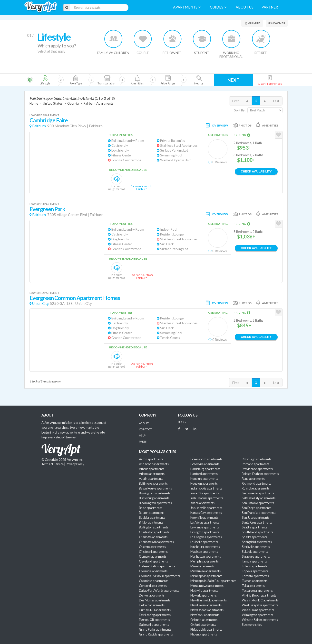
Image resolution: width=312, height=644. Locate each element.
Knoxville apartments (204, 517)
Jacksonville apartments (206, 508)
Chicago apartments (152, 547)
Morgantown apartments (207, 586)
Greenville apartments (205, 464)
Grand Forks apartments (155, 629)
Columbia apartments (153, 571)
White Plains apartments (258, 610)
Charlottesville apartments (156, 542)
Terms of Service (52, 464)
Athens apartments (151, 469)
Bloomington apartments (155, 503)
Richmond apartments (256, 483)
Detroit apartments (152, 605)
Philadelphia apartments (206, 629)
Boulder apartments (152, 517)
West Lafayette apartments (260, 605)
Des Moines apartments (155, 600)
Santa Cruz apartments (257, 522)
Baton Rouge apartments (155, 488)
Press (143, 441)
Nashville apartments (204, 590)
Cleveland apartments (153, 561)
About (144, 423)
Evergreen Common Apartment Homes (75, 298)
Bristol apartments (151, 522)
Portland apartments (255, 464)
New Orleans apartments (207, 610)
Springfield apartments (257, 542)
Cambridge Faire (49, 120)
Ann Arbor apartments (154, 464)
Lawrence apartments (205, 527)
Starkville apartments (256, 547)
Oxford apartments (203, 625)
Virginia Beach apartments (259, 595)
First (235, 101)
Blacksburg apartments (154, 498)
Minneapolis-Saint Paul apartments (213, 581)
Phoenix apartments (204, 634)
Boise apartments (150, 508)
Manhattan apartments (205, 556)
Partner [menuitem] (270, 7)
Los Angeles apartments (206, 537)
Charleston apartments (154, 532)
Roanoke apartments (256, 488)
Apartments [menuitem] (187, 7)
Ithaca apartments (202, 503)
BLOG (182, 422)
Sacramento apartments (258, 493)
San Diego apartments (256, 508)
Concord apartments (153, 586)
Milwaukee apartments (205, 571)
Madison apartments (204, 552)
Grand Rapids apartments (156, 634)
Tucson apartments (255, 581)
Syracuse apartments (256, 556)
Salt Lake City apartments (259, 498)
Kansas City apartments (206, 513)
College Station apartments (157, 566)
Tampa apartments (254, 561)
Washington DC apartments (260, 600)
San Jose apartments (256, 517)
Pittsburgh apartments (257, 459)
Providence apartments (257, 469)
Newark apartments (204, 595)
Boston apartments (152, 513)
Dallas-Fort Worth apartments (159, 590)
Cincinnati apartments (153, 552)
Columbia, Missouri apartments (159, 576)
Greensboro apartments (206, 459)
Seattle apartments (254, 527)
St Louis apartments (255, 552)
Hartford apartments (204, 474)
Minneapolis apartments (206, 576)
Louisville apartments (204, 542)
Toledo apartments (254, 566)
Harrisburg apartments (205, 469)
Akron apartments (151, 459)
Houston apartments (204, 483)
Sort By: (240, 110)
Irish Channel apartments (207, 498)
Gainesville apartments (154, 625)
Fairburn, (39, 126)
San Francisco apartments (259, 513)
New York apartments (205, 615)
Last (276, 101)
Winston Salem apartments (260, 620)
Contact (145, 429)
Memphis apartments (204, 561)
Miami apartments (202, 566)
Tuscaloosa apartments (257, 590)
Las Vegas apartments (205, 522)
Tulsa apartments (253, 586)
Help (142, 435)
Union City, (41, 304)
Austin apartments (151, 479)
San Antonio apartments (258, 503)
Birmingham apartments (155, 493)
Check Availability (256, 172)
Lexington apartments (205, 532)
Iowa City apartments (205, 493)
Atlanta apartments (152, 474)
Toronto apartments (255, 576)
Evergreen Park (47, 209)
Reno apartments (253, 479)
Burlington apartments (154, 527)
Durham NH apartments (155, 610)
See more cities (252, 625)
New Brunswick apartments (208, 600)
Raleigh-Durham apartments (260, 474)
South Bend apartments (257, 532)
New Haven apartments (206, 605)
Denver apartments (152, 595)
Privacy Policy (75, 464)
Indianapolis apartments (206, 488)
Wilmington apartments (257, 615)
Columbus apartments (154, 581)
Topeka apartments (255, 571)
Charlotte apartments (153, 537)
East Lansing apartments (155, 615)
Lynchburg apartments (205, 547)
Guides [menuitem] (218, 7)
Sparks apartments (254, 537)
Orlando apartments (204, 620)
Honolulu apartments (204, 479)
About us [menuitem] (245, 7)
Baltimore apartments (153, 483)
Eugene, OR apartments (154, 620)
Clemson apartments (153, 556)
